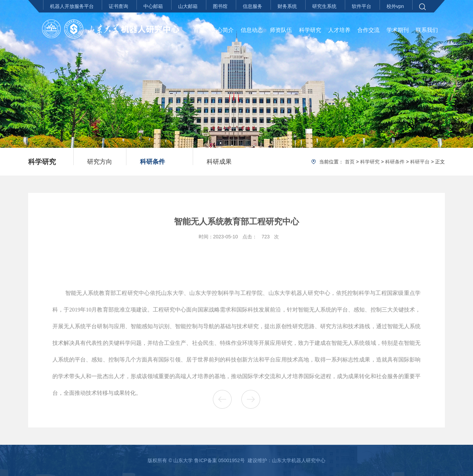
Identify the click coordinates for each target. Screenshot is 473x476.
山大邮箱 (188, 6)
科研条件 (395, 162)
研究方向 (100, 162)
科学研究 (310, 30)
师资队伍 (281, 30)
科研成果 (219, 162)
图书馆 (220, 6)
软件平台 (362, 6)
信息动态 (252, 30)
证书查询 (118, 6)
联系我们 (427, 30)
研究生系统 (324, 6)
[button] (422, 6)
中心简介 (223, 30)
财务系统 (287, 6)
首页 (199, 30)
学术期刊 (398, 30)
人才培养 (339, 30)
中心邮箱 (153, 6)
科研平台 (420, 162)
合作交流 (368, 30)
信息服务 (252, 6)
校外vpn (395, 6)
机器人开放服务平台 (72, 6)
